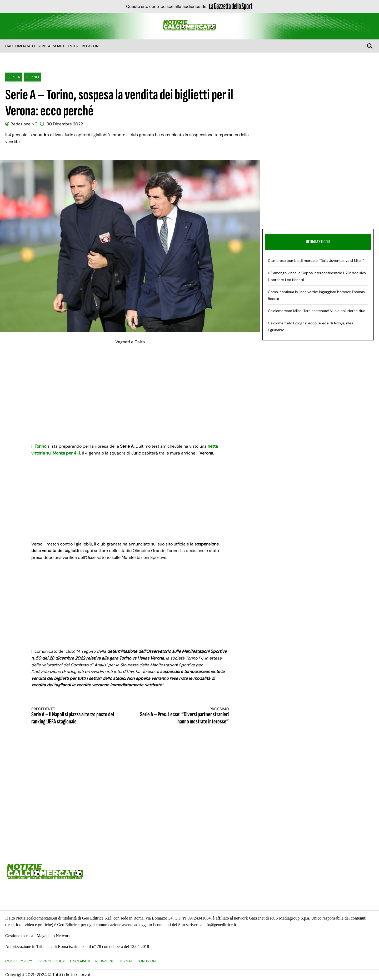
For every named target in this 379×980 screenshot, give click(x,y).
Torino (32, 77)
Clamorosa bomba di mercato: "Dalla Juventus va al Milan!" (316, 261)
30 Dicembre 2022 (65, 124)
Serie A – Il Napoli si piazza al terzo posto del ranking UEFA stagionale (76, 716)
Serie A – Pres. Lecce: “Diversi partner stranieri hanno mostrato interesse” (184, 716)
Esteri (74, 46)
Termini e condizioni (138, 961)
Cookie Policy (19, 961)
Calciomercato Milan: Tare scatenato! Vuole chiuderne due (317, 311)
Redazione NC (24, 124)
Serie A (44, 46)
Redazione (91, 46)
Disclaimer (80, 961)
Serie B (59, 46)
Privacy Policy (51, 961)
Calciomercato (20, 46)
